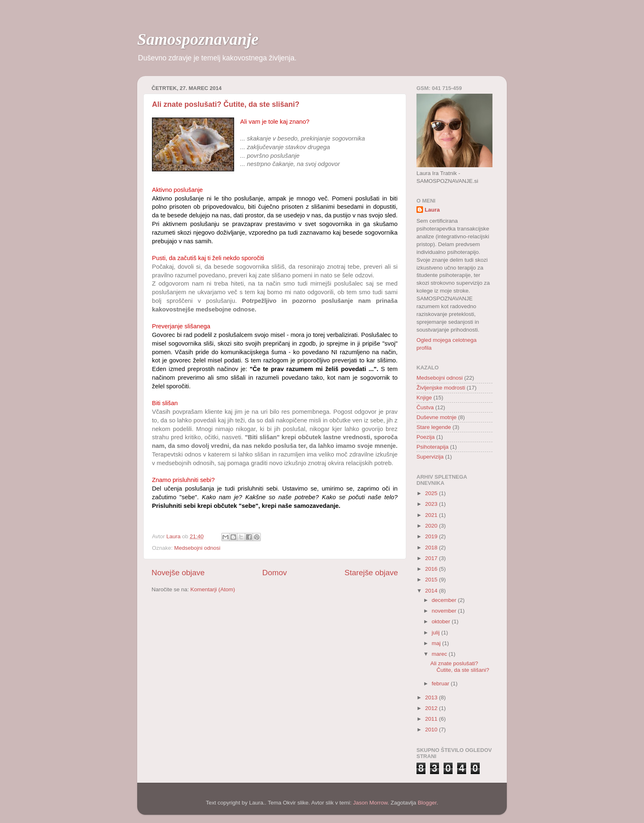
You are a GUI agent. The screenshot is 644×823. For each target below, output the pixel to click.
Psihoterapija (432, 447)
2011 (432, 719)
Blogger (427, 803)
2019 (432, 536)
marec (440, 654)
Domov (275, 573)
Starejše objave (371, 573)
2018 (432, 548)
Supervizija (430, 457)
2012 (432, 708)
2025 (432, 493)
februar (441, 684)
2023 (432, 504)
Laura (432, 210)
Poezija (425, 437)
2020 (432, 526)
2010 (432, 730)
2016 (432, 569)
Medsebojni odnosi (197, 548)
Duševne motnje (437, 417)
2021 (432, 515)
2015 (432, 580)
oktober (442, 621)
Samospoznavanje (198, 39)
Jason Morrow (370, 803)
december (445, 600)
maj (437, 643)
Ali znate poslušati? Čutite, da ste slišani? (226, 104)
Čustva (425, 407)
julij (436, 633)
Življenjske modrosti (441, 388)
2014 (432, 591)
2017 (432, 558)
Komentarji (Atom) (213, 589)
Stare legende (434, 427)
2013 (432, 697)
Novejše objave (178, 573)
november (445, 611)
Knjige (424, 398)
